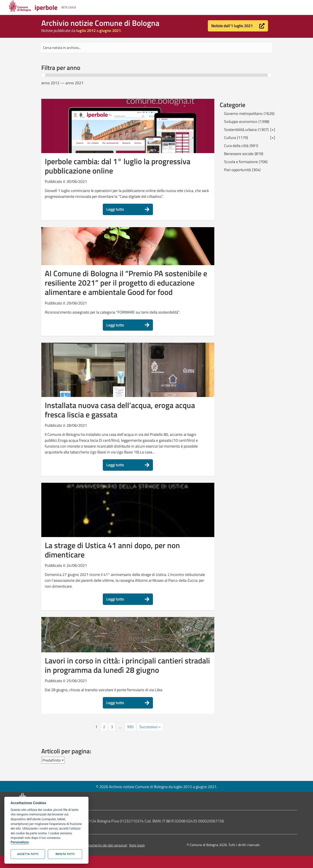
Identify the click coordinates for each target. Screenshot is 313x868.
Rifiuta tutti (65, 854)
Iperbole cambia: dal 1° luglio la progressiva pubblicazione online (118, 166)
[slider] (43, 75)
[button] (238, 26)
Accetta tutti (28, 854)
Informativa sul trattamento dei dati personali (94, 845)
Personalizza (20, 842)
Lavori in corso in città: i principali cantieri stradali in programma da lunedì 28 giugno (127, 665)
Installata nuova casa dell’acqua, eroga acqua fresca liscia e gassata (120, 410)
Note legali (137, 845)
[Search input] (156, 48)
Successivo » (150, 727)
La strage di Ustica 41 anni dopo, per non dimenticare (112, 550)
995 (130, 727)
